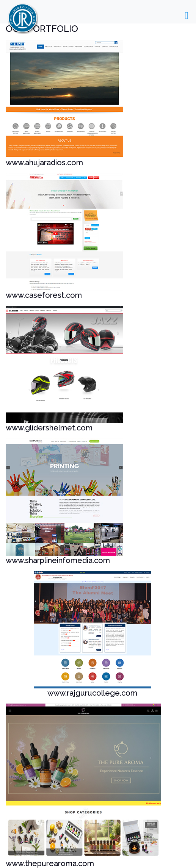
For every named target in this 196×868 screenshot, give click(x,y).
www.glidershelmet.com (49, 428)
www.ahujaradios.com (44, 163)
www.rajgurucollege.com (92, 693)
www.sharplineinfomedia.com (58, 560)
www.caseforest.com (44, 295)
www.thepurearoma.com (50, 863)
